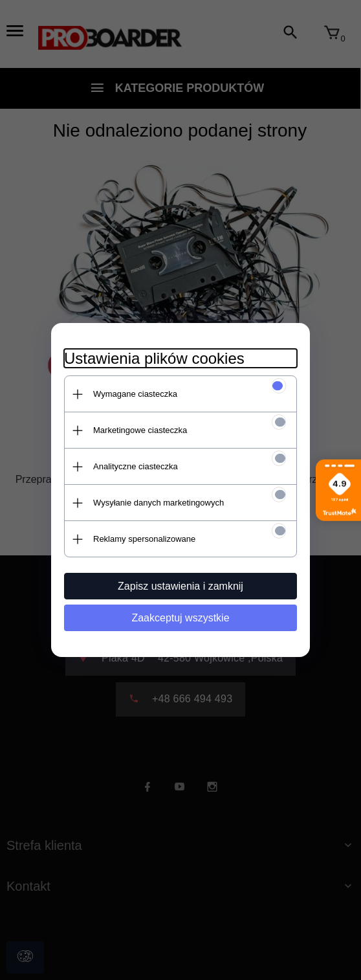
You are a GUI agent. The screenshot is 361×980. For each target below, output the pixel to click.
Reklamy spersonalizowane (144, 539)
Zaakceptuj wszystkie (180, 618)
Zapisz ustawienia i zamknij (181, 586)
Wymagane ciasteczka (135, 394)
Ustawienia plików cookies (154, 358)
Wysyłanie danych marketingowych (159, 503)
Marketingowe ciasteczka (140, 430)
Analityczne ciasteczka (136, 466)
